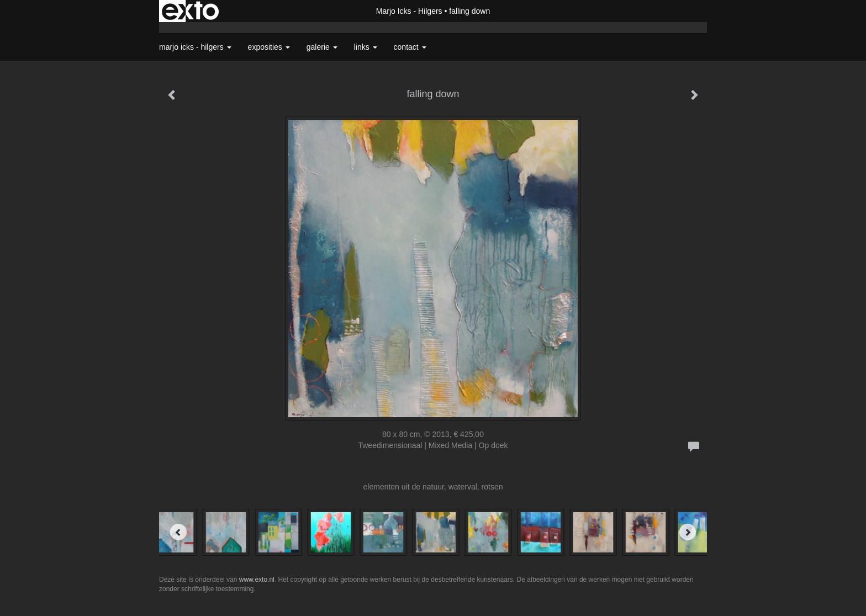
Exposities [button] (269, 47)
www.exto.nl (257, 580)
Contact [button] (410, 47)
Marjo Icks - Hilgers (409, 11)
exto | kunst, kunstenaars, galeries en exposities (190, 11)
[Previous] (178, 532)
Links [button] (366, 47)
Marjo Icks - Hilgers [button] (195, 47)
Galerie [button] (322, 47)
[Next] (688, 532)
